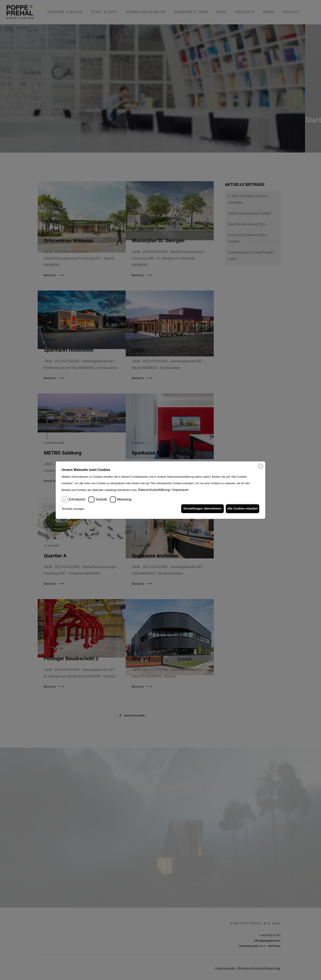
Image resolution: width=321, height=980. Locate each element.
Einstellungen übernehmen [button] (199, 509)
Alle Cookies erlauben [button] (241, 509)
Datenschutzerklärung (154, 490)
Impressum (180, 490)
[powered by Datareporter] (261, 468)
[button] (74, 509)
